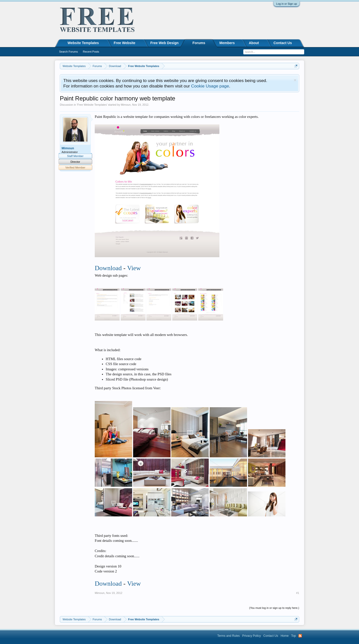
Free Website (125, 43)
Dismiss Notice (295, 80)
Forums (199, 43)
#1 (298, 593)
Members (227, 43)
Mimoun (126, 105)
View (134, 268)
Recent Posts (91, 52)
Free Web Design (164, 43)
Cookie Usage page (210, 86)
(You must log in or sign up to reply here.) (274, 608)
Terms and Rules (229, 636)
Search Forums (68, 52)
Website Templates (83, 43)
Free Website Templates (92, 105)
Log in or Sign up (287, 4)
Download (108, 268)
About (254, 43)
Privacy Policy (252, 636)
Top (294, 636)
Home (285, 636)
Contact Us (283, 43)
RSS (300, 636)
